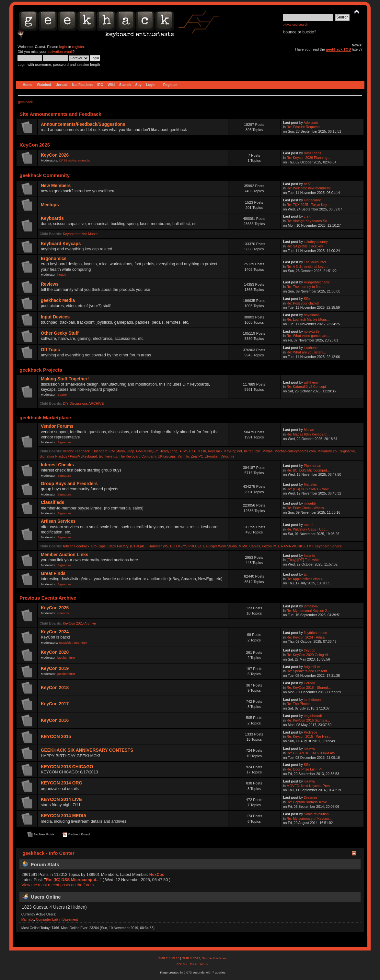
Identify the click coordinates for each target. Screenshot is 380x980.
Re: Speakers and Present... (308, 671)
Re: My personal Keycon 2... (308, 611)
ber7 (307, 184)
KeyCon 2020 (55, 652)
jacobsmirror (66, 657)
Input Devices (55, 317)
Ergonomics (54, 259)
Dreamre (311, 797)
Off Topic (50, 350)
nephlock (81, 643)
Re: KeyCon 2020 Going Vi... (309, 655)
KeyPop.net (233, 451)
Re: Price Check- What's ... (307, 508)
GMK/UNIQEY (147, 451)
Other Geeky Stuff (60, 333)
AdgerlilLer (312, 667)
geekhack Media (58, 300)
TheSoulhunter (315, 262)
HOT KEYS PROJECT (187, 546)
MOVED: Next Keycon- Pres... (310, 786)
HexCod (157, 875)
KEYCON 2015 (56, 737)
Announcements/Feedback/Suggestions (83, 124)
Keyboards (52, 218)
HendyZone (168, 451)
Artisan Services (58, 521)
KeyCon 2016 (55, 720)
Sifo (307, 299)
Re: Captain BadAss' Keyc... (308, 802)
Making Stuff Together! (65, 379)
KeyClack (215, 451)
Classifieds (52, 502)
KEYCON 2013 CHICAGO (67, 767)
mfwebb (310, 503)
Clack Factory (118, 546)
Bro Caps (98, 546)
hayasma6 (312, 315)
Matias (309, 430)
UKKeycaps (167, 456)
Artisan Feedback (76, 546)
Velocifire (227, 456)
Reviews (50, 284)
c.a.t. (308, 216)
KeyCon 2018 (55, 688)
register (78, 47)
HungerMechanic (317, 282)
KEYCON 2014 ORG (62, 783)
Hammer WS (159, 546)
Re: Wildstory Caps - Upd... (307, 529)
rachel (309, 525)
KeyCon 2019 (55, 669)
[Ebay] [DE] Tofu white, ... (306, 560)
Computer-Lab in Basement (57, 919)
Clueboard (100, 451)
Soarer (62, 394)
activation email (60, 52)
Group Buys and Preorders (69, 484)
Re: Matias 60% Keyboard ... (309, 434)
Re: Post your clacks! (303, 303)
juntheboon (312, 699)
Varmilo (183, 456)
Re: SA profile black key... (306, 246)
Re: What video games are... (308, 336)
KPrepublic (252, 451)
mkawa (309, 748)
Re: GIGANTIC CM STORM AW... (312, 753)
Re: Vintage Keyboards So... (308, 221)
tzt (306, 574)
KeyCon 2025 (55, 608)
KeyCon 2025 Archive (79, 623)
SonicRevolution (316, 814)
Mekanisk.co (327, 451)
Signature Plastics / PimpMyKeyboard (68, 456)
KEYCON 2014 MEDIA (64, 816)
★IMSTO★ (188, 451)
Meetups (50, 205)
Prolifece (311, 732)
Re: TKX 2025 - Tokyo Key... (308, 205)
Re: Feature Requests (304, 127)
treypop (310, 650)
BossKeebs (313, 153)
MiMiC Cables (249, 546)
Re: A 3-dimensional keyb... (307, 267)
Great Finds (53, 574)
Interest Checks (57, 465)
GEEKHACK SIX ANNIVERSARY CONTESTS (87, 750)
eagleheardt (313, 716)
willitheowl (312, 382)
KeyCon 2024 (55, 632)
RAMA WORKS (293, 546)
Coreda (310, 683)
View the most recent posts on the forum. (58, 885)
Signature (64, 442)
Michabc (28, 919)
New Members (56, 186)
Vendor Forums (57, 426)
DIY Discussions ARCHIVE (83, 403)
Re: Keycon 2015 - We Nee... (309, 736)
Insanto (310, 556)
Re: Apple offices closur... (306, 579)
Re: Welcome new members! (309, 188)
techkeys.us (108, 456)
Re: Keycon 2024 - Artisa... (307, 637)
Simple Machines (214, 958)
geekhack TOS (338, 49)
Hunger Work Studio (221, 546)
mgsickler (66, 643)
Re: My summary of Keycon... (309, 819)
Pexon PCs (271, 546)
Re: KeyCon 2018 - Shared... (309, 687)
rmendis (84, 160)
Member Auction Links (65, 555)
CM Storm (117, 451)
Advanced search (296, 24)
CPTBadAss (68, 160)
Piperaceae (313, 466)
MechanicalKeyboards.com (295, 451)
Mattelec (310, 484)
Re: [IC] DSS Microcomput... (308, 470)
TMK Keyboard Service (324, 546)
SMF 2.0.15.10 (169, 958)
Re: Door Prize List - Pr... (306, 769)
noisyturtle (312, 331)
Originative (347, 451)
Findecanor (312, 200)
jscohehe (311, 348)
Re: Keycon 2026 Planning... (308, 158)
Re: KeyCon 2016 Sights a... (308, 720)
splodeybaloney (316, 242)
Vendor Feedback (76, 451)
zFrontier (212, 456)
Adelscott (311, 123)
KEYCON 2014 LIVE (61, 800)
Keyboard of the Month (80, 234)
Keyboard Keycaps (61, 244)
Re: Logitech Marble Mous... (308, 319)
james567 (311, 606)
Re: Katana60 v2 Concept (306, 387)
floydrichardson (316, 633)
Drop (130, 451)
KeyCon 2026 (55, 155)
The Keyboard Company (137, 456)
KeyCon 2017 (55, 704)
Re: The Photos (299, 704)
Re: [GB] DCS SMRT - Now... (309, 489)
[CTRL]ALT (138, 546)
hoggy (62, 275)
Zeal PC (197, 456)
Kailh (202, 451)
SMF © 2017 (191, 958)
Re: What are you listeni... (306, 352)
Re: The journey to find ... (306, 287)
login (63, 47)
